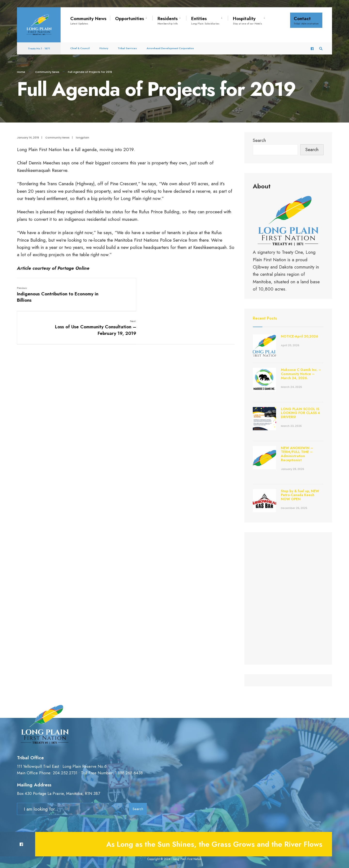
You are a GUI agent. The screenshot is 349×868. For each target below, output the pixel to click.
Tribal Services (127, 46)
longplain (83, 138)
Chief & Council (80, 46)
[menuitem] (131, 18)
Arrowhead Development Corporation (170, 46)
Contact (306, 20)
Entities (205, 20)
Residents (168, 20)
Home (21, 72)
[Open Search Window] (320, 46)
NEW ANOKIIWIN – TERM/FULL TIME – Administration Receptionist (297, 454)
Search (259, 140)
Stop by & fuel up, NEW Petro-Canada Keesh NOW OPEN (300, 495)
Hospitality (247, 20)
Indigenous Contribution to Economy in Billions (45, 294)
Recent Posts (266, 318)
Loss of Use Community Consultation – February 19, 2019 (199, 294)
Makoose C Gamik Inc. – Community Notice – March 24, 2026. (301, 374)
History (104, 46)
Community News (88, 20)
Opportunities (130, 19)
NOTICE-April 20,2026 (300, 336)
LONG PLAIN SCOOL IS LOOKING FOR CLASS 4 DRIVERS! (300, 413)
